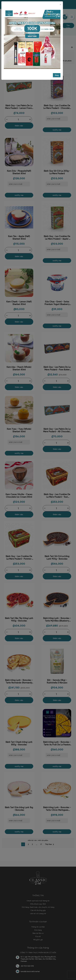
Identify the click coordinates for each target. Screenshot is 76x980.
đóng (57, 75)
